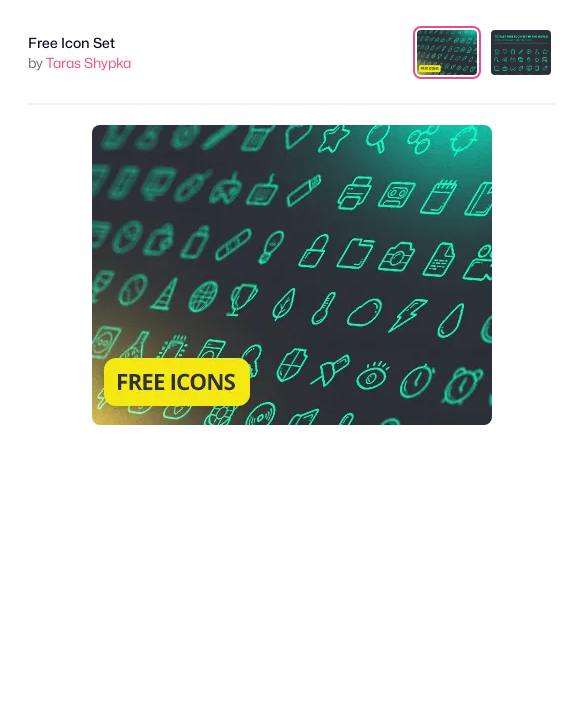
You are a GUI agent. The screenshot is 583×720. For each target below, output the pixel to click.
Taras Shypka (88, 62)
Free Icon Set (71, 42)
